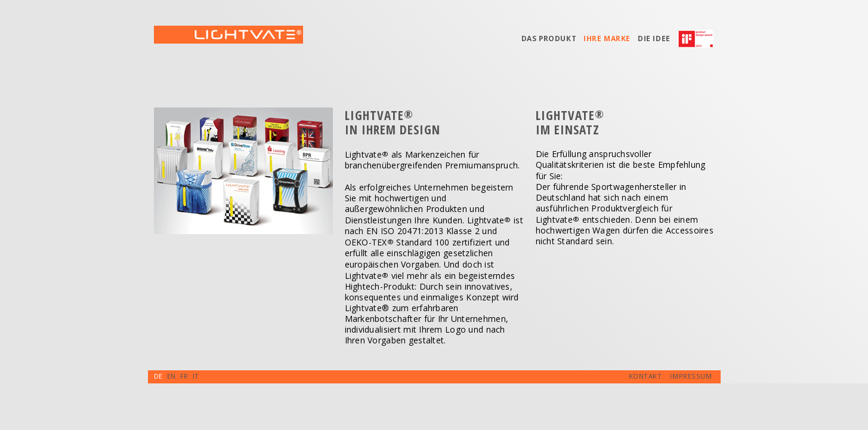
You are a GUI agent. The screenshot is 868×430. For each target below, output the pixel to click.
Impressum (691, 376)
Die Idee (654, 38)
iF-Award (699, 42)
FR (184, 376)
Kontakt (645, 376)
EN (172, 376)
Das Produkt (549, 38)
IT (196, 376)
